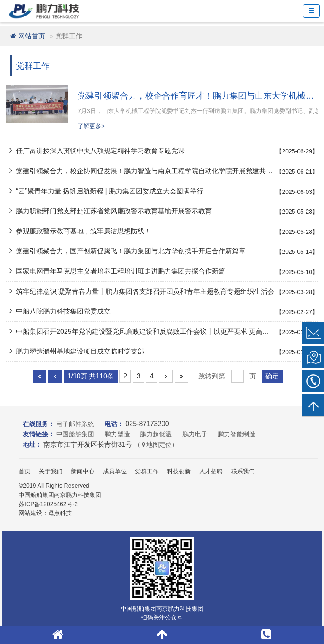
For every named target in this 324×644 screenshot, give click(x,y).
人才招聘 (211, 471)
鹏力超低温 (156, 434)
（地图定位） (156, 444)
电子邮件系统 (75, 424)
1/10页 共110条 (91, 376)
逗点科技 (60, 513)
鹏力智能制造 (237, 434)
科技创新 (179, 471)
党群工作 (147, 471)
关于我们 (51, 471)
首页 (24, 471)
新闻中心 (83, 471)
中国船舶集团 (75, 434)
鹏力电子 (195, 434)
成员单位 (115, 471)
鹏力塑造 (117, 434)
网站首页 (28, 36)
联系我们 (243, 471)
